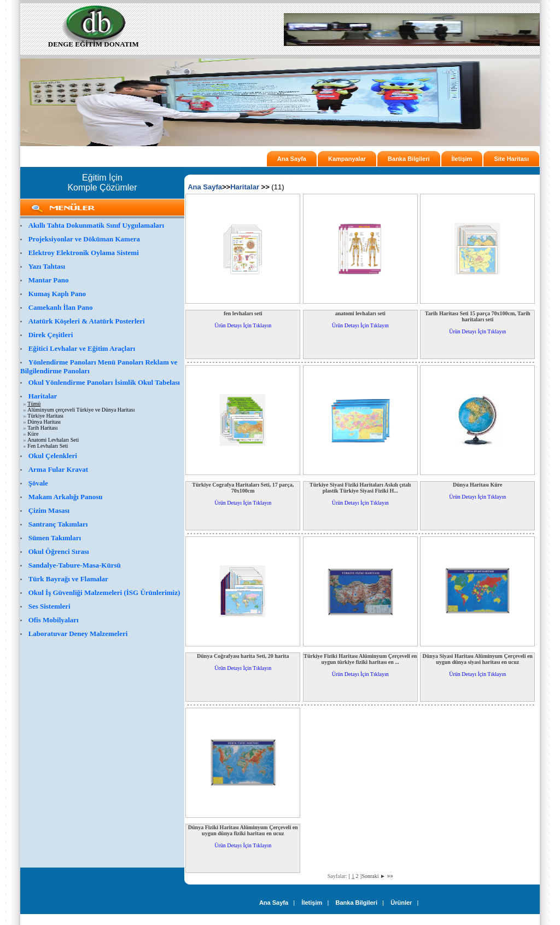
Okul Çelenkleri (53, 456)
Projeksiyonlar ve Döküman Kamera (84, 239)
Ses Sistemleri (49, 606)
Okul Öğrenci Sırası (59, 551)
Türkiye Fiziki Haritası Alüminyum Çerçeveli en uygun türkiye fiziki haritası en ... (360, 659)
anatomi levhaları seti (360, 313)
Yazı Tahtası (47, 266)
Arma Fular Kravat (59, 469)
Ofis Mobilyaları (54, 620)
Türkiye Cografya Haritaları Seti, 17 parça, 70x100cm (243, 488)
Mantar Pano (49, 280)
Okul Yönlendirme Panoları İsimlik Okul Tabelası (104, 382)
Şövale (38, 483)
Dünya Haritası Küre (477, 485)
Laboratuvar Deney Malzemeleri (78, 634)
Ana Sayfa (292, 159)
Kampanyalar (347, 159)
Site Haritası (511, 159)
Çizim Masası (49, 510)
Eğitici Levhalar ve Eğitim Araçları (82, 348)
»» (390, 876)
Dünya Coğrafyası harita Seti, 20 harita (243, 656)
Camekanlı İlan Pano (61, 307)
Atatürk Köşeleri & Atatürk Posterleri (87, 321)
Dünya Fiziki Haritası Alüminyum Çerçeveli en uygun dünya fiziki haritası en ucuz (243, 830)
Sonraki (374, 876)
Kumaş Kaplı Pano (57, 294)
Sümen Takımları (55, 538)
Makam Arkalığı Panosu (66, 497)
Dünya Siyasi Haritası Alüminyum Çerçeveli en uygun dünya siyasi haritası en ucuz (478, 659)
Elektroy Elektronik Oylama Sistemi (84, 253)
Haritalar (43, 396)
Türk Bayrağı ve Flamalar (68, 579)
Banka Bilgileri (409, 159)
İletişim (462, 159)
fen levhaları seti (243, 313)
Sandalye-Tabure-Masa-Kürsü (75, 565)
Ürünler (401, 903)
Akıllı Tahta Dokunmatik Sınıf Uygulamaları (97, 225)
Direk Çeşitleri (51, 335)
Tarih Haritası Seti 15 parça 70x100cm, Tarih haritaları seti (478, 316)
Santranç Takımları (58, 524)
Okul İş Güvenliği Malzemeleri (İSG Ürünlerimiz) (104, 592)
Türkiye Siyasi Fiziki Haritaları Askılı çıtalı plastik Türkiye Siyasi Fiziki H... (360, 488)
